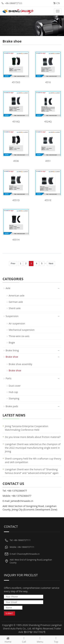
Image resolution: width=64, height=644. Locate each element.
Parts (9, 378)
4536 (16, 161)
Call (24, 639)
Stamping (14, 398)
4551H (16, 240)
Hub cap (13, 392)
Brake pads (12, 406)
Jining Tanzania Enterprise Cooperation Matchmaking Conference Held (27, 428)
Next (51, 263)
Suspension (12, 316)
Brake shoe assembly (20, 364)
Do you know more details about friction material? (33, 437)
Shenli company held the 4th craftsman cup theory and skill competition (33, 460)
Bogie (12, 342)
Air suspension (17, 323)
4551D (16, 200)
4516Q (16, 121)
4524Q (48, 121)
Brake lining (12, 350)
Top (56, 639)
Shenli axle (15, 308)
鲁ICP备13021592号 (35, 632)
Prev (13, 263)
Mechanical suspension (22, 330)
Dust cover (15, 386)
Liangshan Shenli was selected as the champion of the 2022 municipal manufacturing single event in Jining (33, 448)
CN (58, 3)
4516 (48, 82)
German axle (16, 302)
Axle (8, 288)
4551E (48, 200)
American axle (17, 296)
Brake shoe (12, 357)
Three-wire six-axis (19, 336)
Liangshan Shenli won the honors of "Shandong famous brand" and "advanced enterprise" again (32, 471)
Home (8, 639)
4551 (48, 161)
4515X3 (16, 82)
